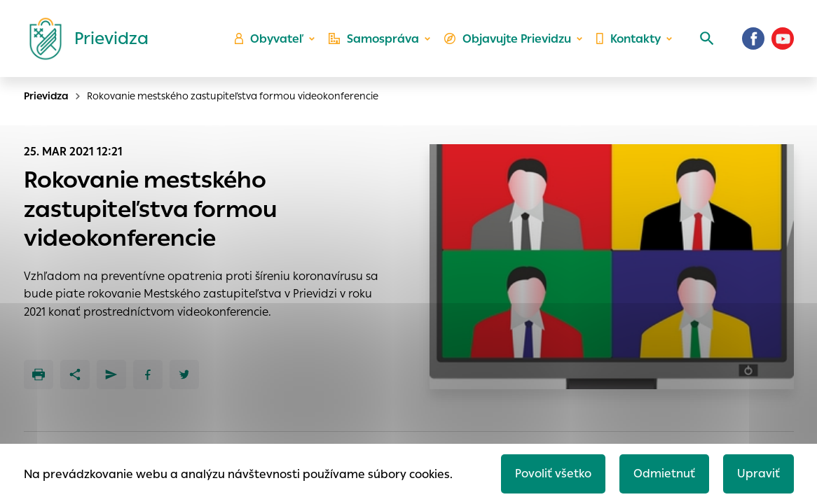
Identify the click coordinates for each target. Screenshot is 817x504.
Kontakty (629, 39)
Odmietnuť (664, 474)
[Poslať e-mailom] (111, 374)
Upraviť (758, 474)
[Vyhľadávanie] (707, 38)
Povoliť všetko (553, 474)
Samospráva (374, 39)
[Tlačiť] (39, 374)
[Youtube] (783, 38)
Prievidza (46, 96)
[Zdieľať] (75, 374)
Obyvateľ (269, 39)
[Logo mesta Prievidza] (83, 38)
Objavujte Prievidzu (508, 39)
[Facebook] (753, 38)
